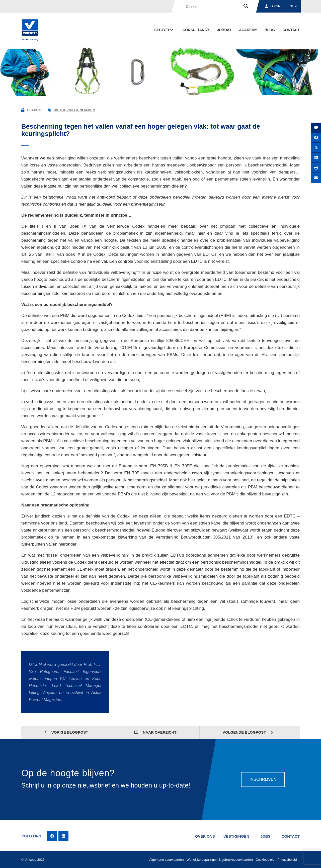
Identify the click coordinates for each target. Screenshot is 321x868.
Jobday (224, 30)
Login (273, 6)
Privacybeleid (287, 860)
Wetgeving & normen (74, 110)
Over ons (205, 836)
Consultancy (196, 30)
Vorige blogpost (66, 732)
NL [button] (294, 6)
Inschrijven (263, 779)
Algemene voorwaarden (166, 860)
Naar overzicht (155, 732)
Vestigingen (236, 836)
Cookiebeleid (265, 860)
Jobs (265, 836)
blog (270, 30)
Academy (248, 30)
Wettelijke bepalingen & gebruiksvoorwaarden (220, 860)
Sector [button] (164, 30)
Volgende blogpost (248, 732)
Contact (291, 30)
